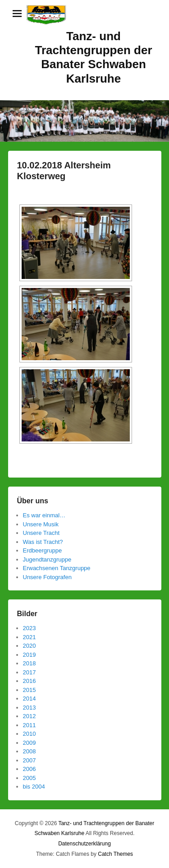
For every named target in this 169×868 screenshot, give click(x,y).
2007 (30, 760)
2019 (30, 655)
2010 (30, 734)
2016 (30, 681)
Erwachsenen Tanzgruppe (57, 568)
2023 (30, 628)
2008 (30, 751)
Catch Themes (115, 854)
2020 (30, 646)
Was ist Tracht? (43, 542)
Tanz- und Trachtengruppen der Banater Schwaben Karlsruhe (93, 57)
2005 (30, 778)
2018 (30, 663)
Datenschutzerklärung (84, 844)
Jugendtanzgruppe (47, 559)
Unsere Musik (41, 524)
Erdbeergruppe (43, 550)
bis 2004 (34, 787)
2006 (30, 769)
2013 (30, 708)
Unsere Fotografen (47, 577)
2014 (30, 699)
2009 (30, 743)
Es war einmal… (44, 515)
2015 (30, 690)
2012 (30, 716)
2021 (30, 637)
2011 (30, 725)
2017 (30, 672)
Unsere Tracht (41, 533)
